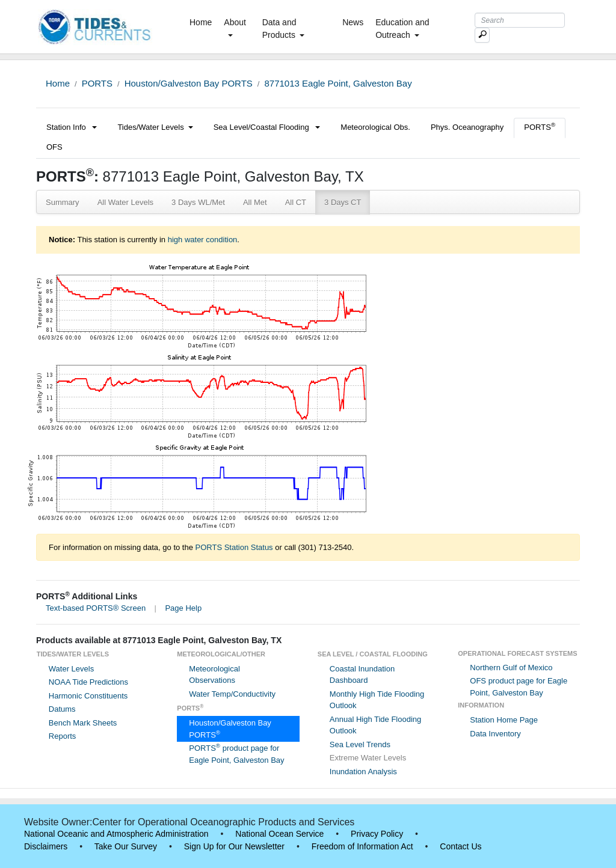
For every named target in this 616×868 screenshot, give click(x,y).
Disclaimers (46, 846)
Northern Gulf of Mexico (511, 668)
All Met (255, 202)
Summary (63, 202)
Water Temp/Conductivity (232, 694)
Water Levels (71, 669)
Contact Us (460, 846)
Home (203, 22)
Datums (62, 709)
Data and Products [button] (283, 29)
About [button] (235, 27)
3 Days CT (343, 202)
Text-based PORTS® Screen (96, 608)
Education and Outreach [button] (402, 29)
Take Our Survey (126, 846)
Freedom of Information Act (362, 846)
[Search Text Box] (520, 20)
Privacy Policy (377, 834)
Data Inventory (495, 734)
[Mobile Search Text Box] (482, 35)
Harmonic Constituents (88, 696)
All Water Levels (125, 202)
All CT (296, 202)
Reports (63, 736)
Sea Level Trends (360, 744)
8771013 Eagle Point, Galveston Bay (338, 83)
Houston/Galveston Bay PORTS (189, 83)
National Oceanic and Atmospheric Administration (116, 834)
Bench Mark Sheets (83, 723)
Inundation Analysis (363, 772)
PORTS (97, 83)
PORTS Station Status (234, 547)
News (353, 22)
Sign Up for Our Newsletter (234, 846)
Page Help (183, 608)
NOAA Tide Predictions (88, 682)
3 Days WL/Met (198, 202)
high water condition (203, 240)
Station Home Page (504, 720)
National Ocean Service (279, 834)
